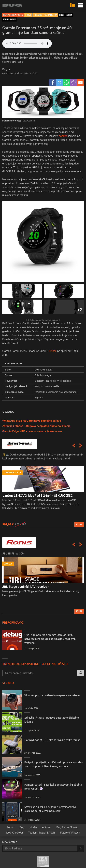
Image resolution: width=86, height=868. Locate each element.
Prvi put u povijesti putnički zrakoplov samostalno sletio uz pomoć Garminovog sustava (54, 764)
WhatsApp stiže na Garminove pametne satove (32, 421)
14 (20, 819)
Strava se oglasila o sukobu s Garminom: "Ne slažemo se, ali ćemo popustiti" (50, 809)
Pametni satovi (50, 15)
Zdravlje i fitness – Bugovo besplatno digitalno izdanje (36, 426)
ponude (63, 136)
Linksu (53, 351)
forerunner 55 (10, 19)
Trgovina (38, 15)
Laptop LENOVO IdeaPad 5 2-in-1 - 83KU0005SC (37, 495)
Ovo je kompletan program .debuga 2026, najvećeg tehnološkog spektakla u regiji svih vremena (50, 639)
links (62, 15)
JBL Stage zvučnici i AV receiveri (26, 587)
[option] (43, 490)
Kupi (79, 524)
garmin (69, 15)
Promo (28, 15)
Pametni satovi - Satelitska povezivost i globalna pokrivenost (53, 787)
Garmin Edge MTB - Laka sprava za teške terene (32, 431)
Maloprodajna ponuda (13, 15)
